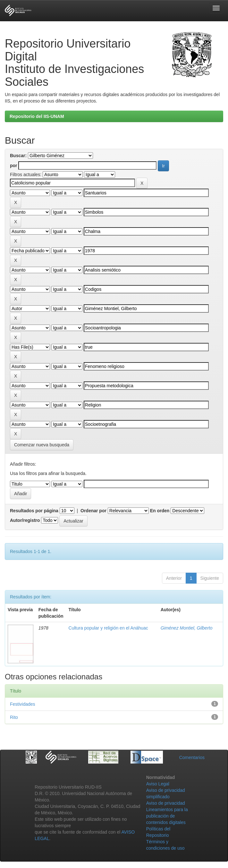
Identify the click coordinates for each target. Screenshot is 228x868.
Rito (14, 717)
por (14, 166)
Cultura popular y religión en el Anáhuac (108, 628)
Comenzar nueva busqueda (42, 445)
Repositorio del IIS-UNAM (37, 116)
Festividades (23, 704)
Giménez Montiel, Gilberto (187, 628)
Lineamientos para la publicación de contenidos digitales (167, 816)
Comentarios (192, 757)
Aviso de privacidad (166, 803)
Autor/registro (25, 520)
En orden (160, 511)
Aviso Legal (158, 784)
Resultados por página (34, 511)
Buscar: (18, 156)
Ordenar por (93, 511)
